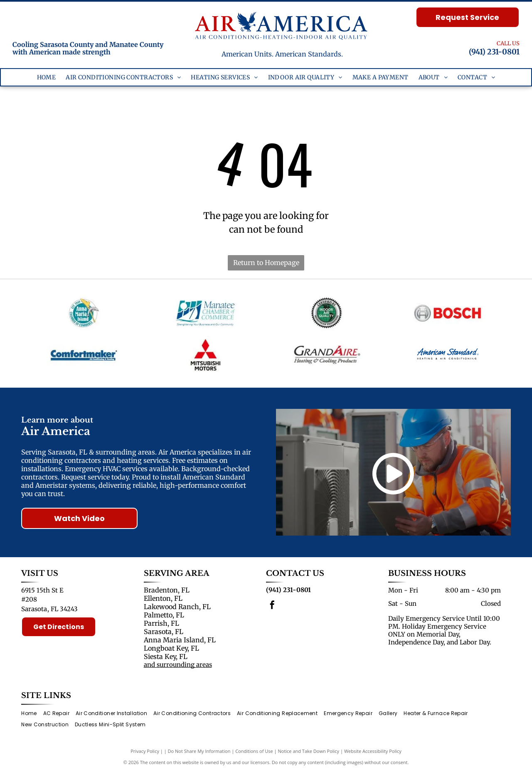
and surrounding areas (178, 665)
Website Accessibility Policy (373, 751)
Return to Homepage (266, 263)
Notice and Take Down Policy (309, 751)
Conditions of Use (254, 751)
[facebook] (272, 606)
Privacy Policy (145, 751)
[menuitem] (47, 77)
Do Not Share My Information (199, 751)
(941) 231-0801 (494, 52)
